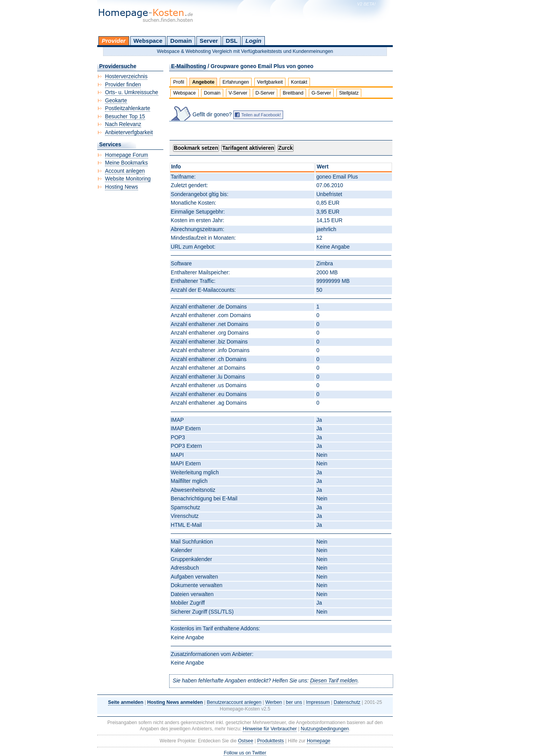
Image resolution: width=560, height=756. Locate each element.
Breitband (293, 93)
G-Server (321, 93)
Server (209, 41)
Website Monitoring (128, 179)
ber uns (294, 702)
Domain (181, 41)
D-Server (265, 93)
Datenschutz (347, 702)
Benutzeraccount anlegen (234, 702)
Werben (274, 702)
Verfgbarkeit (270, 82)
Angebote (203, 82)
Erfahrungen (236, 82)
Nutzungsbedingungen (325, 729)
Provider (114, 41)
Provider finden (123, 85)
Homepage (319, 741)
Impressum (318, 702)
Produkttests (270, 741)
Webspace (148, 41)
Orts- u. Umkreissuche (132, 92)
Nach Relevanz (123, 124)
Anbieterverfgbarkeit (129, 132)
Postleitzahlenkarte (128, 108)
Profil (178, 82)
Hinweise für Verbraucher (270, 729)
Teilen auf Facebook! (261, 115)
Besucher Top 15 (125, 117)
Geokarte (116, 101)
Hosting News (122, 187)
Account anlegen (125, 171)
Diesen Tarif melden (334, 681)
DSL (232, 41)
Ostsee (246, 741)
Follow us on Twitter (245, 753)
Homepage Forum (127, 155)
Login (253, 41)
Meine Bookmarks (126, 163)
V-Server (238, 93)
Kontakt (299, 82)
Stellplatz (349, 93)
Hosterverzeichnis (126, 76)
